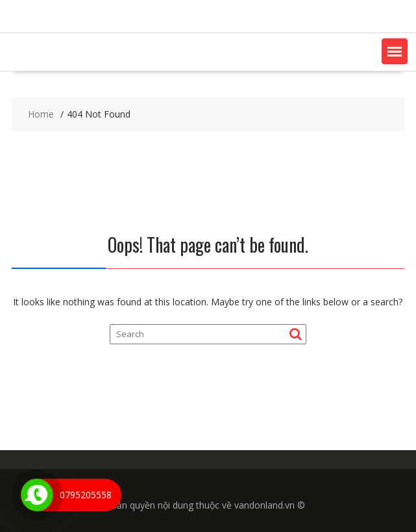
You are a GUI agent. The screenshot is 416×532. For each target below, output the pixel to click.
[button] (395, 51)
